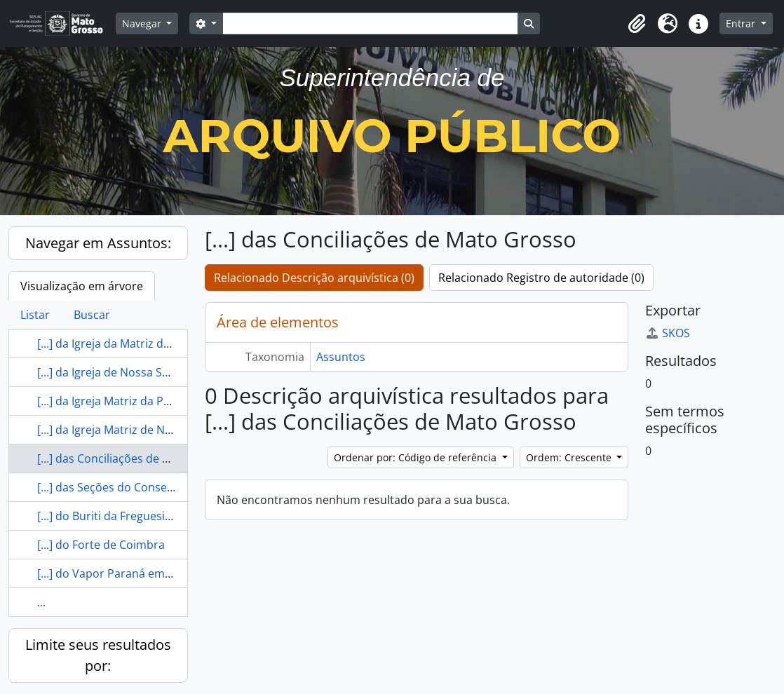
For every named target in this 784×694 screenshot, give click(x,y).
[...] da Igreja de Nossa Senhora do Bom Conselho (167, 372)
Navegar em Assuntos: (98, 243)
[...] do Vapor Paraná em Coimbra (125, 573)
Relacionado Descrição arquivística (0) (314, 278)
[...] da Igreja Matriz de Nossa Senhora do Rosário (167, 430)
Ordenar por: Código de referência (417, 457)
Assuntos (341, 357)
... (41, 602)
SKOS (668, 333)
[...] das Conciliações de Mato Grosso (134, 458)
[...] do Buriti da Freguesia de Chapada (137, 516)
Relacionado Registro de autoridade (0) (541, 278)
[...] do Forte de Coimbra (101, 545)
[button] (637, 24)
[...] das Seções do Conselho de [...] (128, 487)
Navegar (143, 23)
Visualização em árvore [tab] (82, 286)
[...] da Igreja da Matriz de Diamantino (136, 343)
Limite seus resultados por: (98, 655)
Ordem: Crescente (570, 457)
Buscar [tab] (92, 315)
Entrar (742, 23)
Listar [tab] (35, 315)
